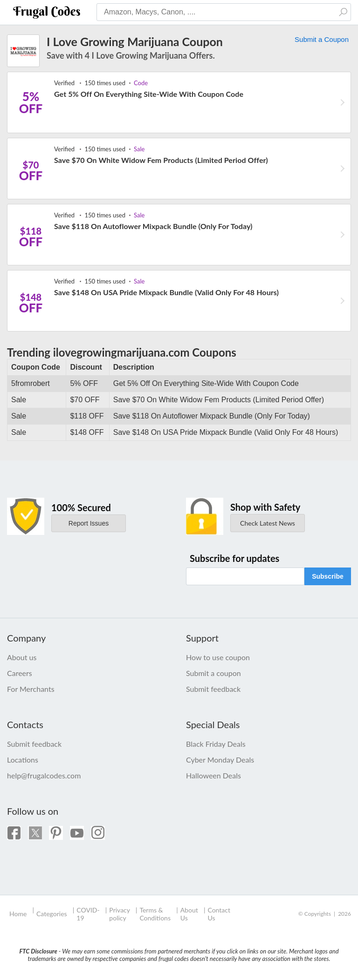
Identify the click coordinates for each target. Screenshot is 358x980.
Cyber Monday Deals (220, 760)
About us (22, 657)
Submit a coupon (213, 673)
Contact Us (219, 914)
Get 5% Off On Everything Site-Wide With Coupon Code (149, 94)
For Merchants (31, 689)
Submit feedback (213, 689)
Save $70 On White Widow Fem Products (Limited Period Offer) (161, 160)
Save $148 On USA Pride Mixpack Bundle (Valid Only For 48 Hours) (166, 292)
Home (18, 914)
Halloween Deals (213, 775)
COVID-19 (88, 914)
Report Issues (89, 523)
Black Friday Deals (216, 744)
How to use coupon (218, 657)
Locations (23, 760)
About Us (189, 914)
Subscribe (328, 576)
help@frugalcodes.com (44, 775)
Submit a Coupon (322, 39)
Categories (52, 914)
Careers (20, 673)
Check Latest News (268, 523)
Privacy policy (119, 914)
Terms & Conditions (155, 914)
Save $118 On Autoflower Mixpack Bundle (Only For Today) (153, 226)
